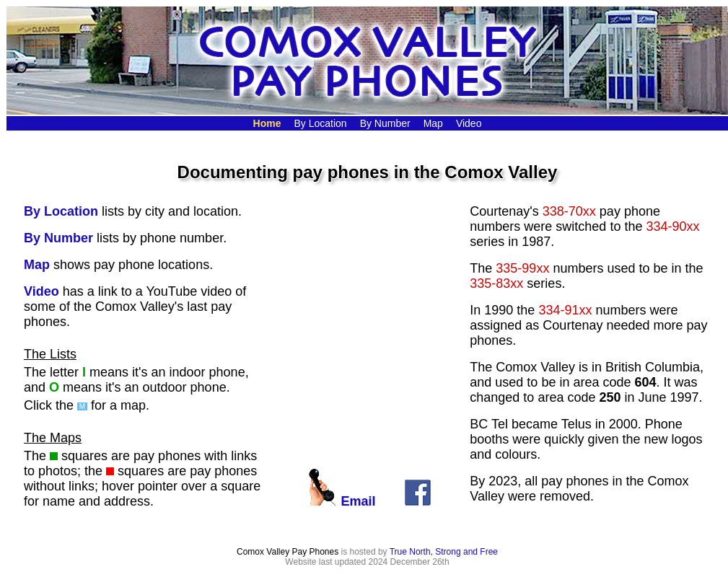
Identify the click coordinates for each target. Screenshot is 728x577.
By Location (61, 211)
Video (41, 291)
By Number (58, 238)
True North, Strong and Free (444, 552)
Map (37, 265)
